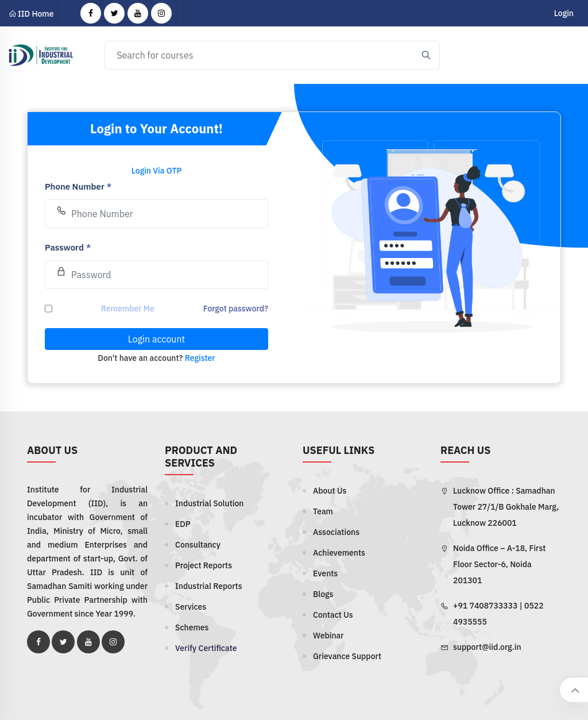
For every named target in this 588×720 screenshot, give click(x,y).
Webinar (328, 636)
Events (325, 573)
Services (191, 607)
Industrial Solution (209, 503)
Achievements (339, 553)
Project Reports (204, 565)
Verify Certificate (206, 648)
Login (564, 13)
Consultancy (198, 545)
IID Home (31, 14)
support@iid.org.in (487, 647)
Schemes (192, 627)
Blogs (323, 594)
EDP (183, 524)
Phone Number (78, 186)
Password (68, 247)
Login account (156, 339)
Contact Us (333, 615)
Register (200, 358)
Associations (336, 532)
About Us (330, 491)
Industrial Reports (209, 586)
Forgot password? (236, 309)
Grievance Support (347, 656)
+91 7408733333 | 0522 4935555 (498, 614)
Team (323, 511)
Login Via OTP (157, 171)
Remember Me (128, 309)
